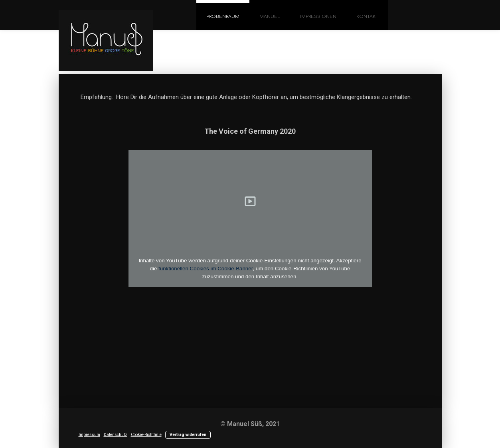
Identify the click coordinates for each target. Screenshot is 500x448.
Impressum (89, 435)
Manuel (270, 17)
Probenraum (223, 17)
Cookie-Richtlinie (146, 435)
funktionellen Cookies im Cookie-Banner (206, 269)
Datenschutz (116, 435)
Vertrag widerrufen (188, 435)
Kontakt (367, 17)
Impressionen (318, 17)
